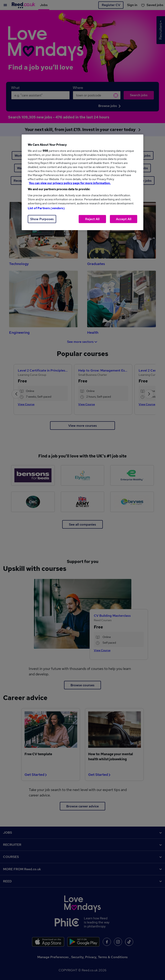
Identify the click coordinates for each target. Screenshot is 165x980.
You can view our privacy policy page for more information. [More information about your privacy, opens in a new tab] (70, 183)
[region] (82, 182)
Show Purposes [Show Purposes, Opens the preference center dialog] (42, 219)
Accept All (124, 219)
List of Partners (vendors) (46, 208)
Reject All (92, 219)
